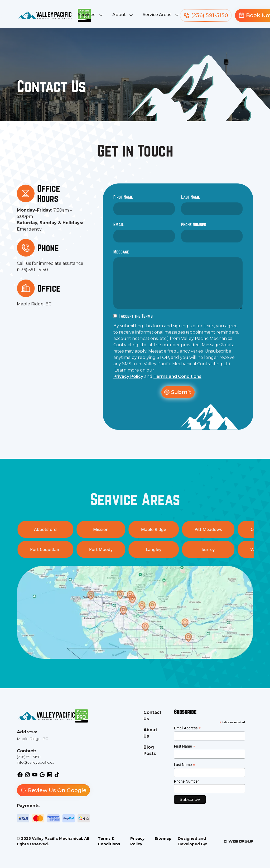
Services (87, 15)
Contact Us (152, 716)
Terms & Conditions (109, 841)
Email (119, 228)
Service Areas (157, 15)
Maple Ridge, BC (34, 308)
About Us (150, 733)
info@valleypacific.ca (36, 762)
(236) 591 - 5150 (32, 273)
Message (121, 255)
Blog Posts (150, 750)
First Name (123, 201)
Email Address (187, 728)
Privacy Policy (128, 380)
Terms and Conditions (177, 380)
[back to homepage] (45, 15)
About (119, 15)
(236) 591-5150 (29, 757)
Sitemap (163, 838)
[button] (91, 15)
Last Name (191, 201)
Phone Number (194, 228)
